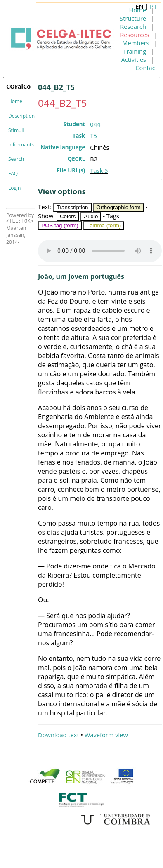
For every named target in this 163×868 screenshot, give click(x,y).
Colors (68, 216)
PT (153, 6)
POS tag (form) (60, 225)
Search (16, 159)
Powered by (20, 218)
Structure (133, 18)
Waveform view (106, 735)
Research (133, 26)
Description (21, 116)
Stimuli (16, 130)
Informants (21, 145)
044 (95, 124)
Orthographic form (118, 207)
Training (135, 51)
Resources (135, 35)
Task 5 (99, 170)
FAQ (13, 173)
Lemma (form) (104, 225)
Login (14, 188)
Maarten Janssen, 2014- (16, 235)
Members (136, 43)
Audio (91, 216)
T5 (93, 136)
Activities (134, 59)
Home (15, 101)
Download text (59, 735)
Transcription (72, 207)
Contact (146, 68)
